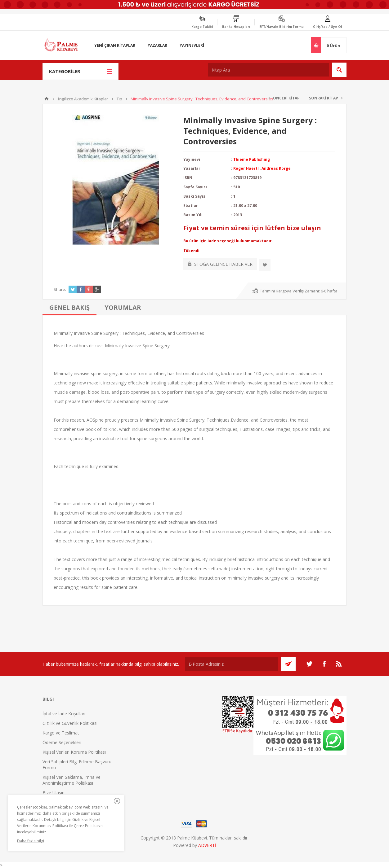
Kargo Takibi (202, 27)
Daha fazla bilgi (31, 841)
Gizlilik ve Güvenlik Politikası (70, 723)
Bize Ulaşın (54, 793)
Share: (60, 289)
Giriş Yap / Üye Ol (327, 27)
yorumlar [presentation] (123, 307)
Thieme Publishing (252, 159)
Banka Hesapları (236, 27)
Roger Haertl (246, 168)
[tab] (69, 307)
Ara (339, 70)
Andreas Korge (276, 168)
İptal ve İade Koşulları (64, 714)
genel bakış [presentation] (69, 307)
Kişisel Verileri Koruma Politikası (74, 752)
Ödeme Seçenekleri (62, 742)
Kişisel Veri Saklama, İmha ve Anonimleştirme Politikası (72, 780)
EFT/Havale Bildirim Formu (282, 27)
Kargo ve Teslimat (61, 733)
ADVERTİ (207, 845)
